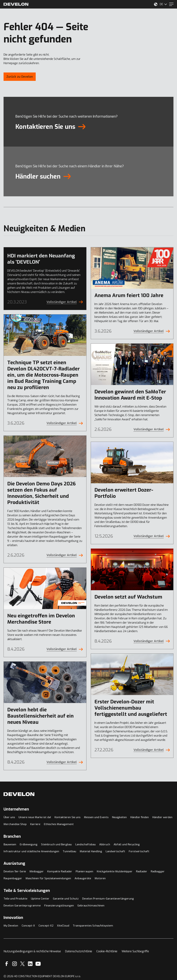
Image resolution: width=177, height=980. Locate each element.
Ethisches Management (59, 824)
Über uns (9, 817)
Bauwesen (10, 844)
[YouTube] (38, 964)
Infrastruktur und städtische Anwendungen (31, 851)
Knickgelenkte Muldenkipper (115, 871)
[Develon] (16, 4)
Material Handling (91, 851)
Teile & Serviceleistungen (27, 891)
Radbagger (158, 871)
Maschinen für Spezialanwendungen (48, 878)
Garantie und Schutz (66, 899)
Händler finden (140, 817)
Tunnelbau (69, 851)
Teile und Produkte (15, 899)
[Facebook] (7, 964)
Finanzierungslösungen (59, 906)
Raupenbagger (13, 878)
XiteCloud (63, 926)
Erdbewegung (29, 844)
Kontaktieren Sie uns (67, 817)
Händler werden (162, 817)
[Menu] (171, 4)
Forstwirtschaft (139, 851)
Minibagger (37, 871)
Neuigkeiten (119, 817)
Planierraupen (84, 871)
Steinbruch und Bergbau (56, 844)
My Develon (11, 926)
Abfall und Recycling (127, 844)
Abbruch (105, 844)
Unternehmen (16, 809)
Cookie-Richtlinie (107, 951)
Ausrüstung (14, 863)
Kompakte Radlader (60, 871)
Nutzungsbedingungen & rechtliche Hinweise (32, 951)
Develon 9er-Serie (15, 871)
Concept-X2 (46, 926)
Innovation (13, 918)
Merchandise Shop (15, 824)
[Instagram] (15, 964)
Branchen (12, 836)
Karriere (35, 824)
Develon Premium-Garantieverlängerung (108, 899)
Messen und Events (96, 817)
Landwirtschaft (115, 851)
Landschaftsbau (85, 844)
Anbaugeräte (83, 878)
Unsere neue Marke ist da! (35, 817)
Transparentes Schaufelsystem (93, 926)
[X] (22, 964)
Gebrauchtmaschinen (91, 906)
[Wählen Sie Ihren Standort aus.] (156, 4)
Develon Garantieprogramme (22, 906)
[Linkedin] (30, 964)
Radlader (142, 871)
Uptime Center (40, 899)
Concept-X (28, 926)
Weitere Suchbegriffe (135, 951)
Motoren (100, 878)
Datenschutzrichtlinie (79, 951)
